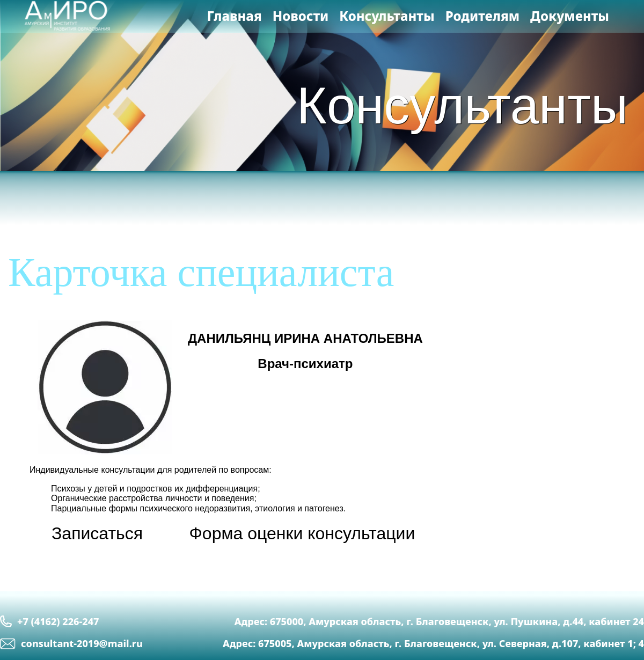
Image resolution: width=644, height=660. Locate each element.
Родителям (482, 16)
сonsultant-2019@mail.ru (71, 643)
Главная (235, 16)
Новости (301, 16)
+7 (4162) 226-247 (49, 621)
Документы (570, 16)
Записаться (97, 533)
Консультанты (387, 16)
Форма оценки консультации (302, 533)
